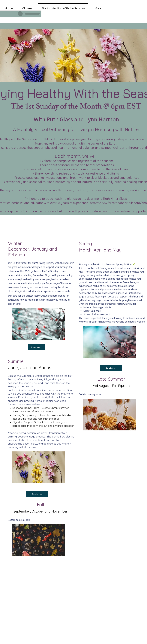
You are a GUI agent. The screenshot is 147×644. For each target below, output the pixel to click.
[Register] (37, 347)
